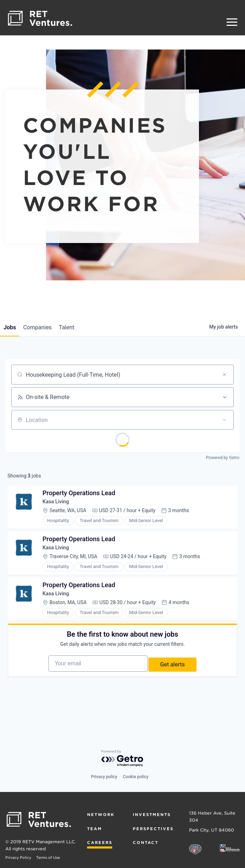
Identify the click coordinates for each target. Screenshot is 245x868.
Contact (146, 843)
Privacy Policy (18, 857)
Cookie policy (136, 777)
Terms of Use (48, 857)
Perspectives (153, 829)
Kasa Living (59, 505)
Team (95, 829)
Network (101, 815)
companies (44, 327)
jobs (12, 327)
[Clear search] (224, 375)
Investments (152, 815)
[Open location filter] (224, 420)
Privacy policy (104, 777)
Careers (100, 843)
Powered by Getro (223, 458)
